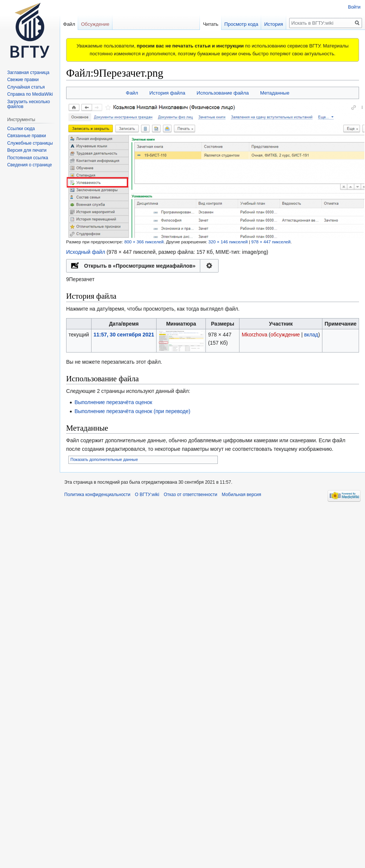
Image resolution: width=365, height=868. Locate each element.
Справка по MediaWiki (30, 94)
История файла (167, 93)
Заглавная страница (28, 73)
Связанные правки (27, 136)
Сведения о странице (30, 165)
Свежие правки (23, 80)
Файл (132, 93)
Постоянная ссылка (27, 158)
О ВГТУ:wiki (147, 495)
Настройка (209, 266)
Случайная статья (26, 87)
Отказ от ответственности (190, 495)
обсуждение (285, 335)
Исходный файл (86, 252)
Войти (354, 7)
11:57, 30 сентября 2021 (124, 335)
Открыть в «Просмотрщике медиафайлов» (140, 266)
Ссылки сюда (21, 129)
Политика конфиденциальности (97, 495)
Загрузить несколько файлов (29, 104)
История (265, 24)
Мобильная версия (242, 495)
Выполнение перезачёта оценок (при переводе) (132, 411)
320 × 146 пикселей (228, 242)
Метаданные (275, 93)
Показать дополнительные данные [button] (104, 459)
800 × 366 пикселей (144, 242)
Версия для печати (27, 150)
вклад (311, 335)
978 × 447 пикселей (271, 242)
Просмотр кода (233, 24)
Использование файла (223, 93)
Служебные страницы (30, 143)
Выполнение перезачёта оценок (113, 402)
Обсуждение (95, 24)
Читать (202, 24)
